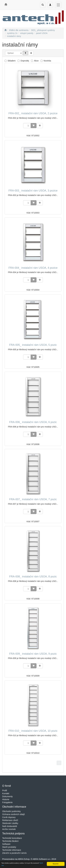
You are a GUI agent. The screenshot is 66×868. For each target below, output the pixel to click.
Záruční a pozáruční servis (14, 853)
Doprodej (25, 61)
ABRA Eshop (24, 859)
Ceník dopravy (9, 817)
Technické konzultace (12, 838)
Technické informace (12, 850)
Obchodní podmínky (11, 811)
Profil (5, 790)
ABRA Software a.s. (42, 859)
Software (6, 844)
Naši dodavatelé (10, 826)
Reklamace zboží (10, 820)
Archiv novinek (9, 829)
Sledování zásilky (10, 823)
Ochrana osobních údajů (14, 814)
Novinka (47, 61)
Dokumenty (7, 796)
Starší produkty (9, 847)
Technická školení (10, 841)
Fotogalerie (7, 802)
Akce (36, 61)
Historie (6, 799)
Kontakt (6, 793)
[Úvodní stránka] (5, 30)
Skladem (12, 61)
